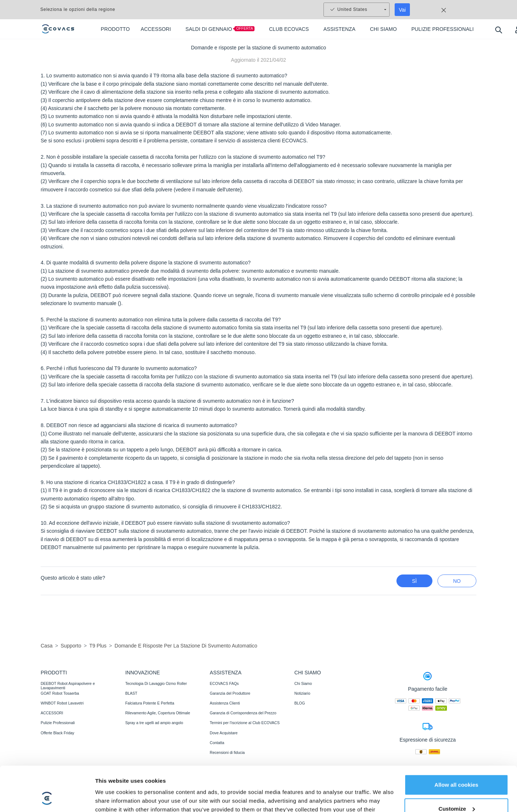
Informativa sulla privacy (113, 775)
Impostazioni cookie (387, 795)
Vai (402, 10)
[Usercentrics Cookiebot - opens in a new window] (47, 699)
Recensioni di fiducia (227, 752)
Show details (112, 699)
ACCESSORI (52, 713)
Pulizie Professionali (58, 723)
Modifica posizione (441, 795)
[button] (500, 793)
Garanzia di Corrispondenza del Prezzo (243, 713)
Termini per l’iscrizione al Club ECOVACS (245, 723)
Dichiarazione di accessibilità (316, 775)
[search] (498, 30)
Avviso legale (268, 775)
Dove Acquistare (224, 733)
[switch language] (472, 795)
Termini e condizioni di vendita (173, 775)
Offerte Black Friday (58, 733)
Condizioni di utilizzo (229, 775)
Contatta (217, 743)
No (457, 581)
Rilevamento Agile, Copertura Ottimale (158, 713)
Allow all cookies (457, 645)
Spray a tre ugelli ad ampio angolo (154, 723)
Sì (414, 581)
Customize (457, 669)
